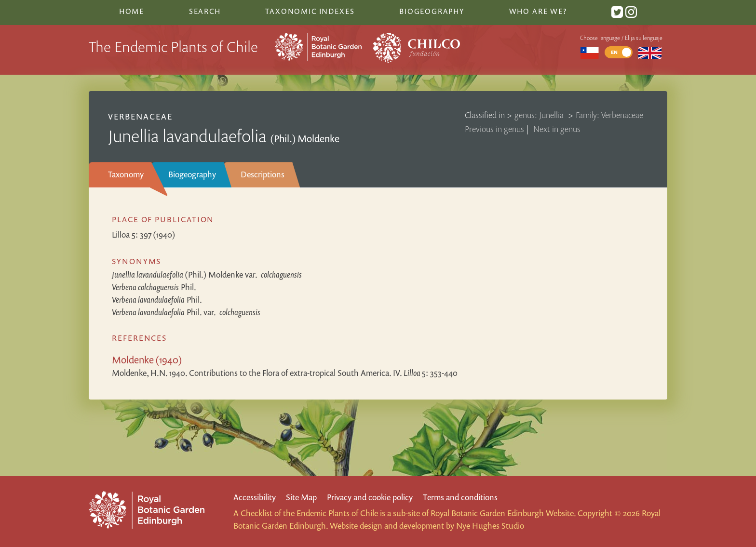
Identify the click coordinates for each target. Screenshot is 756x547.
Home (132, 11)
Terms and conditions (460, 497)
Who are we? (538, 11)
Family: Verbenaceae (609, 115)
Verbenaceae (140, 116)
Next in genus (557, 129)
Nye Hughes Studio (490, 526)
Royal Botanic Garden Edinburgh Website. (503, 513)
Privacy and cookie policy (370, 497)
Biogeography (192, 174)
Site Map (301, 497)
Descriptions (263, 174)
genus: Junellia (540, 115)
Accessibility (255, 497)
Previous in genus (494, 129)
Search (205, 11)
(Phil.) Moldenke (207, 274)
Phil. (154, 287)
